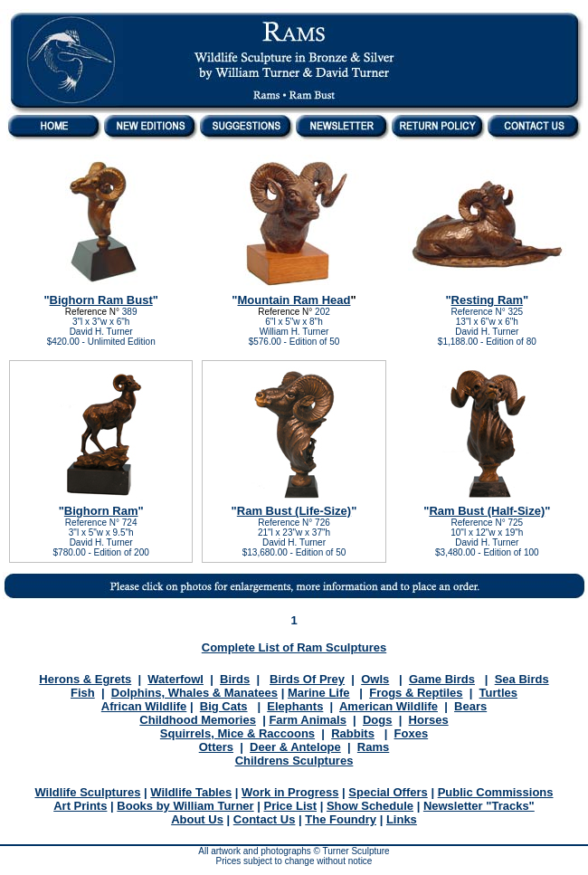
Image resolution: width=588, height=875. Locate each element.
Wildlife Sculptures (87, 792)
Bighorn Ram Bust (101, 300)
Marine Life (319, 693)
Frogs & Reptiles (416, 693)
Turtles (498, 693)
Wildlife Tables (191, 792)
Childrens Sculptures (294, 761)
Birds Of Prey (307, 679)
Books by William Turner (185, 806)
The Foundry (341, 819)
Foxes (412, 733)
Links (402, 819)
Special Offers (388, 792)
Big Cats (224, 706)
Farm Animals (308, 720)
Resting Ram (487, 300)
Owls (375, 679)
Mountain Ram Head (294, 300)
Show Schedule (370, 806)
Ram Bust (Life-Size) (294, 511)
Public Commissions (496, 792)
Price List (291, 806)
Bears (470, 706)
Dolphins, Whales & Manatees (194, 693)
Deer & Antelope (295, 747)
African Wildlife (144, 706)
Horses (429, 720)
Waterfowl (175, 679)
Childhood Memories (198, 720)
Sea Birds (522, 679)
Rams (373, 747)
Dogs (378, 720)
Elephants (295, 706)
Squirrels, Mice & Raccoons (237, 733)
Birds (235, 679)
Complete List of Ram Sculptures (294, 647)
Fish (83, 693)
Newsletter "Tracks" (479, 806)
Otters (216, 747)
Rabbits (353, 733)
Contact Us (265, 819)
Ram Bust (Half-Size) (487, 511)
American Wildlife (389, 706)
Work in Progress (290, 792)
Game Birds (442, 679)
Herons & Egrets (85, 679)
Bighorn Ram (101, 511)
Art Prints (80, 806)
